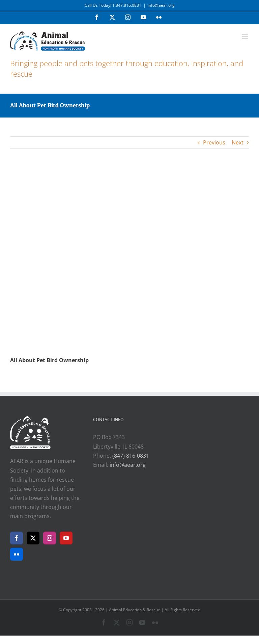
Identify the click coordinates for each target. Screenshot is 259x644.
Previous (214, 142)
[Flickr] (17, 554)
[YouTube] (66, 538)
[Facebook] (17, 538)
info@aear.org (161, 5)
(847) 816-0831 (131, 456)
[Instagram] (50, 538)
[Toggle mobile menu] (245, 37)
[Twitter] (33, 538)
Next (238, 142)
